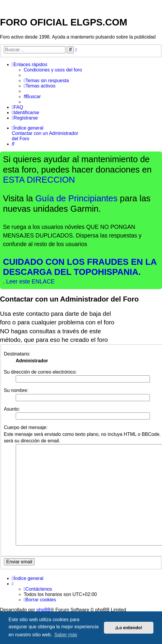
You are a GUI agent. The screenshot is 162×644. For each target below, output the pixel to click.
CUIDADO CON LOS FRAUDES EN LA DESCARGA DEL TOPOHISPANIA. (80, 267)
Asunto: (12, 409)
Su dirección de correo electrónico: (40, 372)
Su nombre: (16, 390)
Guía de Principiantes (76, 198)
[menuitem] (53, 70)
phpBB (44, 583)
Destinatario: (17, 354)
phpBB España (72, 593)
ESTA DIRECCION (39, 180)
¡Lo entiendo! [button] (129, 628)
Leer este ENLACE (31, 281)
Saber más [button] (66, 635)
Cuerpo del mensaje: (26, 427)
